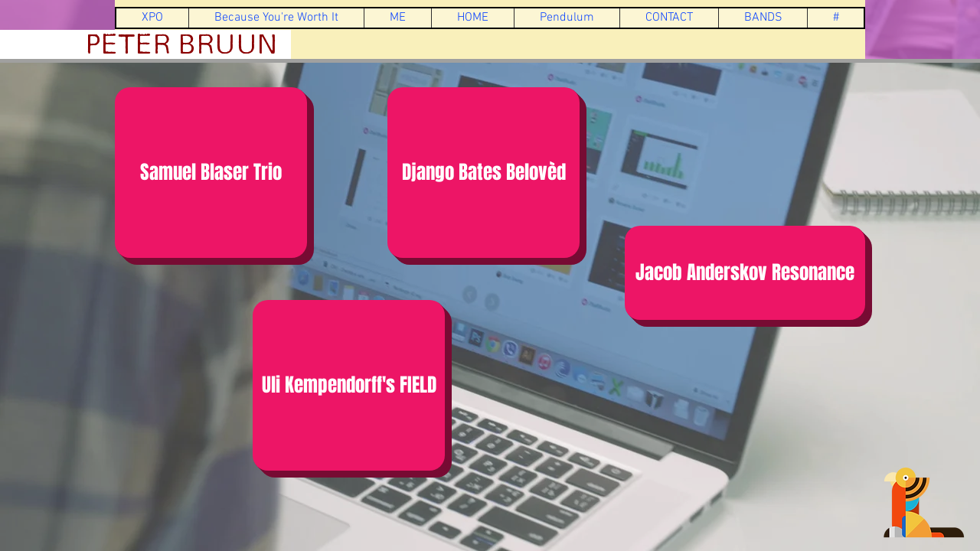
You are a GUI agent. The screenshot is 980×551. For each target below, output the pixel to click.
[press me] (924, 502)
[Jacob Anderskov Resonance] (745, 273)
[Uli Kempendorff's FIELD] (349, 385)
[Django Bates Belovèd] (483, 173)
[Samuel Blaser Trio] (211, 173)
